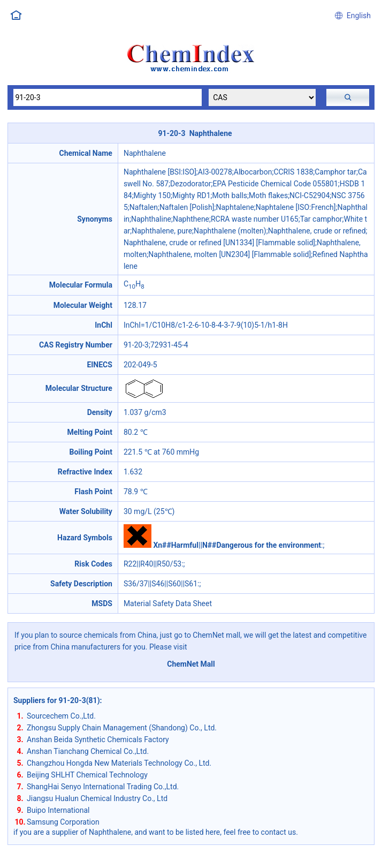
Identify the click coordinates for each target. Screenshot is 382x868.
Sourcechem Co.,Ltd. (61, 716)
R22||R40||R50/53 (152, 564)
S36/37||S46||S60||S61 (161, 584)
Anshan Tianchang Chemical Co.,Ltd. (88, 751)
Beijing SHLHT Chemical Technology (87, 775)
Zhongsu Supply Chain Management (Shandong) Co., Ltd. (122, 728)
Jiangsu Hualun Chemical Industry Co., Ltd (97, 798)
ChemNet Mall (191, 664)
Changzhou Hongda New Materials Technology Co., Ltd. (119, 763)
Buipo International (58, 810)
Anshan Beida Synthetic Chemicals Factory (98, 739)
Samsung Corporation (63, 822)
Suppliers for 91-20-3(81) (57, 700)
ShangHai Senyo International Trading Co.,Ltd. (103, 787)
